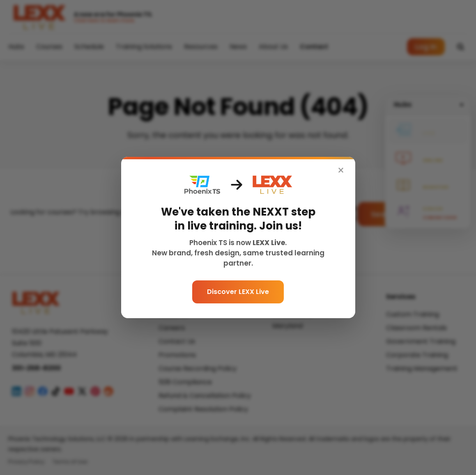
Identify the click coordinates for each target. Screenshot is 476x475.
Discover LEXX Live (238, 292)
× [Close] (341, 171)
